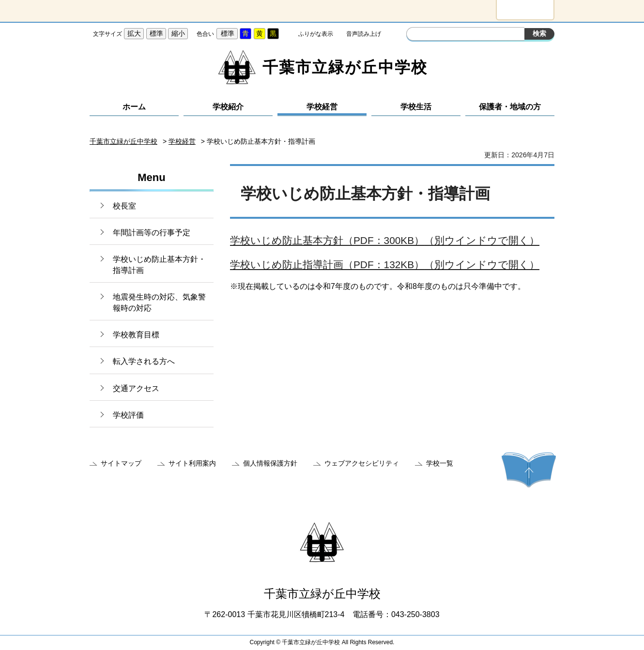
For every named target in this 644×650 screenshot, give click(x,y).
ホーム (134, 107)
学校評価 (128, 415)
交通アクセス (136, 388)
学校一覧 (440, 463)
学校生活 (416, 107)
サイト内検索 (415, 35)
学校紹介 (228, 107)
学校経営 (322, 107)
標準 (156, 33)
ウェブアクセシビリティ (362, 463)
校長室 (124, 206)
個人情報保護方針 (270, 463)
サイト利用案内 (192, 463)
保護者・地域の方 (510, 107)
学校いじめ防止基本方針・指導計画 (159, 265)
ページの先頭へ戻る (529, 470)
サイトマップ (121, 463)
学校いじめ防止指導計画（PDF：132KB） (385, 265)
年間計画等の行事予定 (152, 233)
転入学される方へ (144, 361)
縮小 (178, 33)
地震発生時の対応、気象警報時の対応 (159, 302)
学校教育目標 (136, 335)
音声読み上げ (364, 34)
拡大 (134, 33)
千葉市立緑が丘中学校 (123, 141)
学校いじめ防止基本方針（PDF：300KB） (385, 240)
